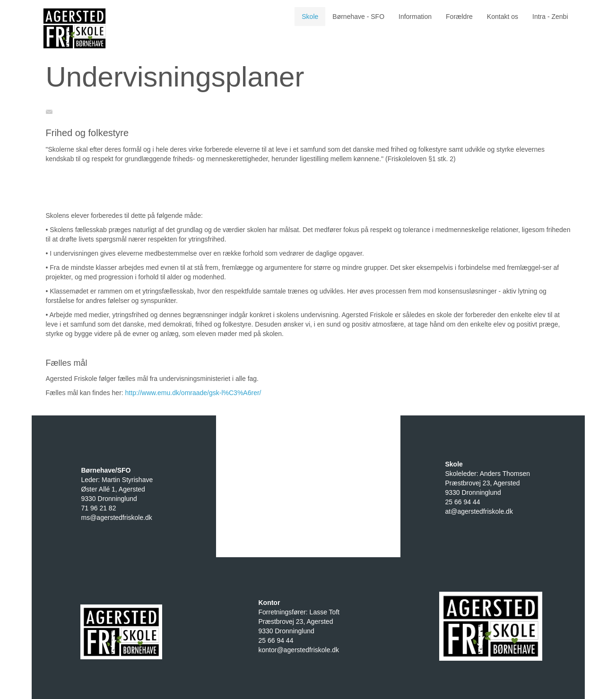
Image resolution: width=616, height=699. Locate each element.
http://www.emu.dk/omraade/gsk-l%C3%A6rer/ (193, 393)
